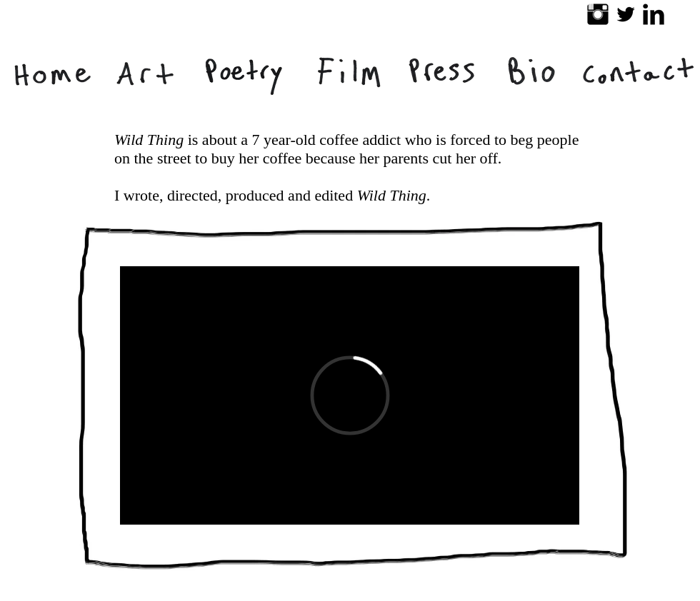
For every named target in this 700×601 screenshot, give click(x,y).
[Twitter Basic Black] (626, 14)
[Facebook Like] (527, 594)
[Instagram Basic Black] (598, 14)
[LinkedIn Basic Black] (654, 14)
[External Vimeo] (350, 395)
